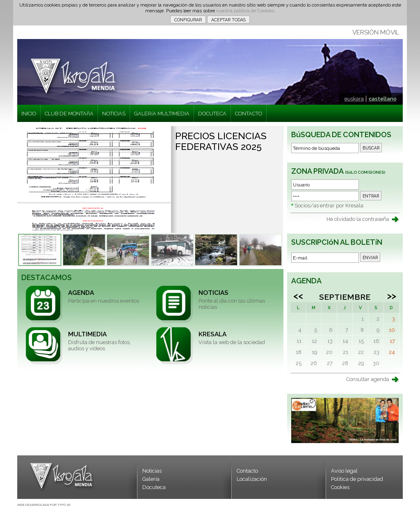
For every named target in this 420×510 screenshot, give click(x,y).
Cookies (340, 487)
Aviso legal (344, 471)
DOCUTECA (212, 114)
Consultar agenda (368, 379)
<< (298, 296)
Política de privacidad (357, 479)
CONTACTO (249, 114)
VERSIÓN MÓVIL (376, 32)
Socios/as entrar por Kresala (329, 206)
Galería (151, 479)
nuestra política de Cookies (245, 11)
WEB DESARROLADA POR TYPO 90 (44, 505)
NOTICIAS (114, 114)
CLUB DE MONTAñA (69, 114)
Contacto (247, 471)
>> (392, 296)
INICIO (29, 114)
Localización (252, 479)
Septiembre (345, 297)
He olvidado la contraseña (358, 219)
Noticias (152, 471)
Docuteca (154, 487)
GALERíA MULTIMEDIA (162, 114)
